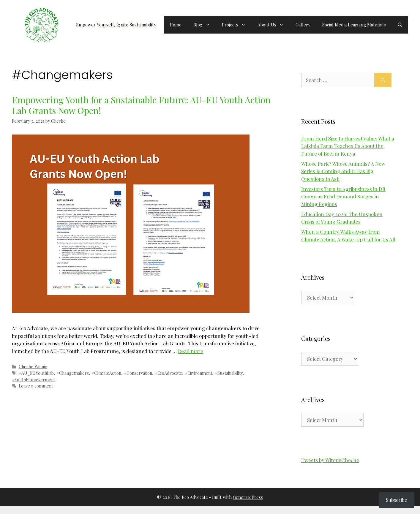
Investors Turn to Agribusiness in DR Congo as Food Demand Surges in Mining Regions (343, 196)
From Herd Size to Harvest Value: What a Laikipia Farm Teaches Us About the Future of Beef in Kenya (348, 146)
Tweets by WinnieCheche (330, 460)
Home (176, 25)
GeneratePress (248, 497)
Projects (237, 25)
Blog (205, 25)
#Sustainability (229, 373)
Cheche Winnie (33, 366)
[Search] (383, 80)
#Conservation (138, 373)
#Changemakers (73, 373)
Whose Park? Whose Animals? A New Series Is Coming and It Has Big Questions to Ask (343, 171)
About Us (274, 25)
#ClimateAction (106, 373)
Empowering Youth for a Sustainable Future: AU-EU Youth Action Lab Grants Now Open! (141, 105)
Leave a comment (36, 386)
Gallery (303, 25)
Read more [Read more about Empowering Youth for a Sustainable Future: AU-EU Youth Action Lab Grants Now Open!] (191, 351)
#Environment (198, 373)
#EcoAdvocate (168, 373)
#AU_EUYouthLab (36, 373)
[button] (400, 25)
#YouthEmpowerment (33, 379)
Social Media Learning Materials (354, 25)
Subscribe (396, 500)
